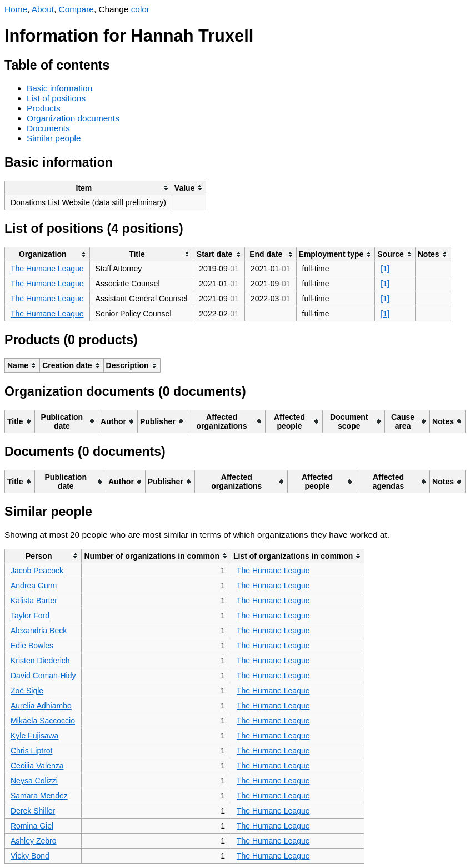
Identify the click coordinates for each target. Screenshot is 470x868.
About (43, 9)
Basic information (59, 88)
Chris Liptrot (31, 751)
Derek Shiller (33, 811)
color (140, 9)
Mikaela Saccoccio (43, 721)
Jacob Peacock (37, 571)
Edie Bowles (32, 646)
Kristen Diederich (40, 661)
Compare (76, 9)
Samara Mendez (39, 796)
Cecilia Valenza (37, 766)
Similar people (54, 138)
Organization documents (73, 118)
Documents (48, 128)
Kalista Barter (34, 601)
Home (16, 9)
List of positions (56, 98)
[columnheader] (89, 188)
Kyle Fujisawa (34, 736)
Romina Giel (32, 826)
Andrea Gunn (34, 586)
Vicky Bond (30, 856)
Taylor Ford (30, 616)
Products (44, 108)
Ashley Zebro (33, 841)
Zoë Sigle (27, 691)
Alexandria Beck (39, 631)
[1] (385, 269)
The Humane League (47, 269)
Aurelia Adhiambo (41, 706)
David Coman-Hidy (43, 676)
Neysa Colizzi (34, 781)
